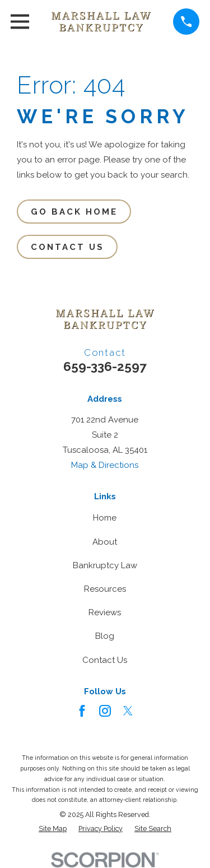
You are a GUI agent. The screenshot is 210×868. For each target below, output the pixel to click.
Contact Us (67, 247)
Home (105, 518)
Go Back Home (74, 212)
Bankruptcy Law (105, 565)
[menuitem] (53, 828)
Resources (105, 589)
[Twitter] (128, 711)
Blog (105, 636)
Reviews (105, 612)
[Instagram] (105, 711)
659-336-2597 (105, 366)
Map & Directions (105, 465)
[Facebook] (82, 711)
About (105, 542)
